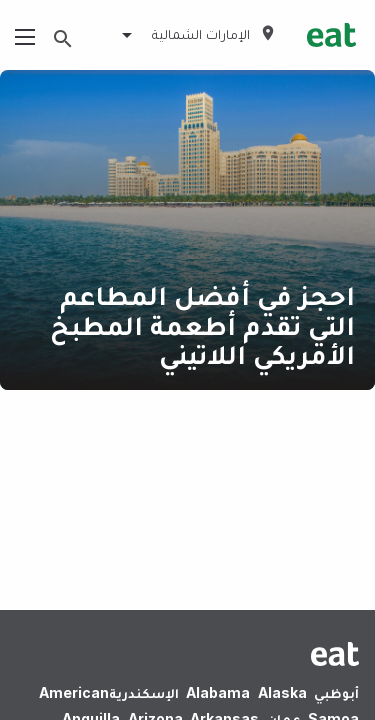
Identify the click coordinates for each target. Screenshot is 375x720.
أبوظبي (336, 692)
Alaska (282, 692)
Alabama (218, 692)
